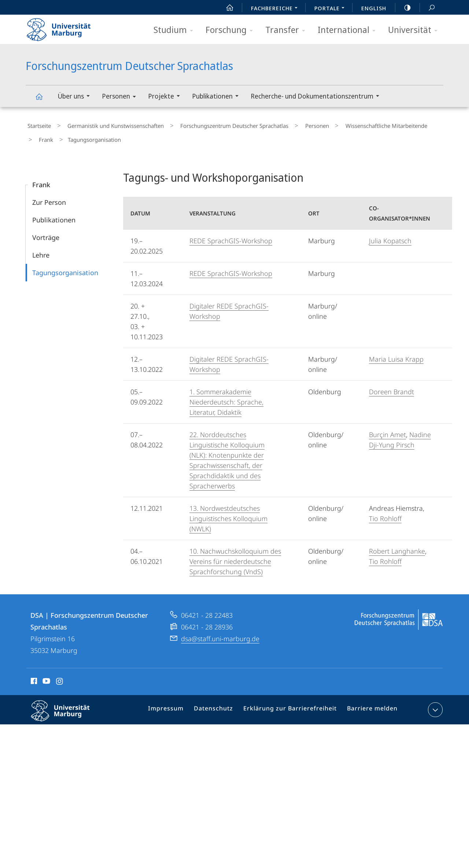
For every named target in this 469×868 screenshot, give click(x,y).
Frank (414, 124)
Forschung (232, 30)
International (349, 30)
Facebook (33, 675)
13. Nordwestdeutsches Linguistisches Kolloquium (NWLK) (228, 511)
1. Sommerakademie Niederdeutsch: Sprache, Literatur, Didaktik (226, 395)
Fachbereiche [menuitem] (276, 9)
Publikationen (218, 97)
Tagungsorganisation (65, 266)
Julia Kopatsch (390, 234)
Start (226, 8)
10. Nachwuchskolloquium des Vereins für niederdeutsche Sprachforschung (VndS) (235, 554)
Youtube (46, 675)
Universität (415, 30)
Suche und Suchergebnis (428, 8)
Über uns (76, 97)
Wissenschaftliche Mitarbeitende (356, 124)
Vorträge (46, 230)
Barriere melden (369, 704)
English (374, 8)
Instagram (60, 675)
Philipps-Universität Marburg (67, 710)
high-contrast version (403, 8)
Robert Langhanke (397, 544)
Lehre (41, 248)
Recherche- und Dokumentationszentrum (317, 97)
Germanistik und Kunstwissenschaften (107, 124)
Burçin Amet (387, 428)
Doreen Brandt (392, 385)
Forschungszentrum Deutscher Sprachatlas (43, 100)
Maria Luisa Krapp (396, 352)
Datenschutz (220, 704)
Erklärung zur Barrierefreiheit (292, 704)
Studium (176, 30)
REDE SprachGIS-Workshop (231, 234)
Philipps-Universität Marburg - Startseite (65, 27)
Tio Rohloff (385, 511)
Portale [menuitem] (331, 9)
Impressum (176, 704)
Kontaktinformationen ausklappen (434, 703)
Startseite (37, 124)
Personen (121, 97)
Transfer (288, 30)
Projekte (166, 97)
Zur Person (49, 195)
